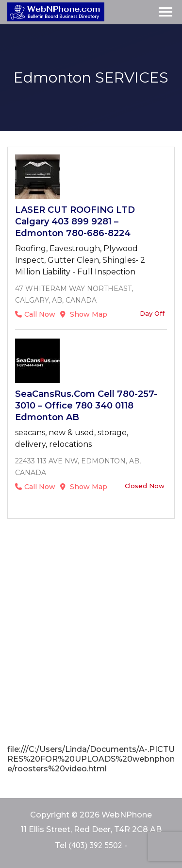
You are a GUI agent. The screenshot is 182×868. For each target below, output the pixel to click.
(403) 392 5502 (95, 845)
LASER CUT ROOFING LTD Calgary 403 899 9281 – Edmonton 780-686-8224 (75, 221)
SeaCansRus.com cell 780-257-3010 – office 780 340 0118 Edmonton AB (86, 406)
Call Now (35, 314)
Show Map (84, 314)
